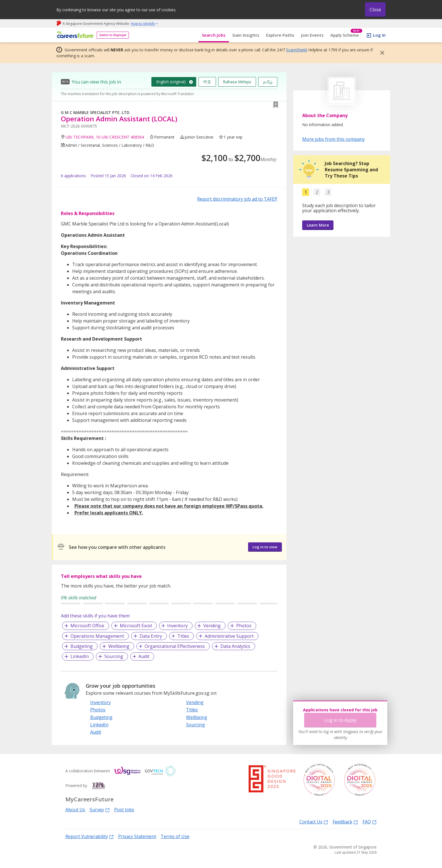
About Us (75, 810)
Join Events (312, 35)
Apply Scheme (346, 35)
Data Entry (151, 636)
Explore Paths (280, 35)
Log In (379, 35)
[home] (74, 35)
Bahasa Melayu (237, 82)
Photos (244, 626)
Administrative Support (229, 636)
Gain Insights (246, 35)
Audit (144, 656)
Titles (183, 636)
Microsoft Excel (136, 626)
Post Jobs (124, 810)
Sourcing (114, 656)
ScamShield (297, 50)
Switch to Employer (113, 35)
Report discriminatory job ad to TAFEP (237, 199)
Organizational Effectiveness (175, 646)
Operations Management (97, 636)
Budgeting (82, 646)
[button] (381, 53)
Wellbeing (119, 646)
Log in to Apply (340, 720)
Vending (212, 626)
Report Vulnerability (89, 836)
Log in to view (265, 547)
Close (375, 10)
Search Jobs (214, 35)
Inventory (177, 626)
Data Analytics (235, 646)
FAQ (370, 822)
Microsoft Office (87, 626)
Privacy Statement (137, 836)
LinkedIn (80, 656)
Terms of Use (175, 836)
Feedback (345, 822)
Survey (100, 809)
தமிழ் (268, 82)
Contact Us (314, 822)
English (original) (171, 82)
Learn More (318, 225)
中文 (207, 82)
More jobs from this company (333, 139)
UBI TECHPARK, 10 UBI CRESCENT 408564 (105, 137)
